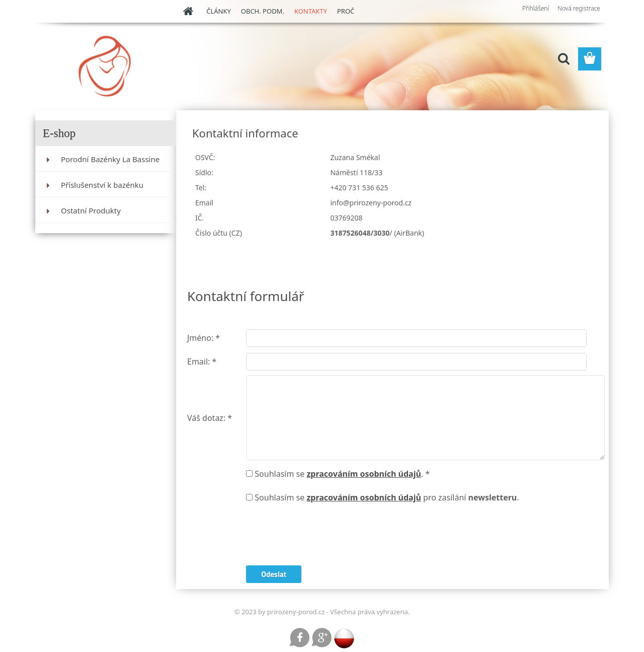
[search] (563, 59)
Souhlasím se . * (342, 474)
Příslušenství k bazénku (102, 185)
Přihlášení (536, 8)
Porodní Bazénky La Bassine (110, 159)
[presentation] (323, 536)
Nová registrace (579, 8)
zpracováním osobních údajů (364, 474)
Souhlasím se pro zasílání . (387, 497)
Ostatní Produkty (91, 210)
